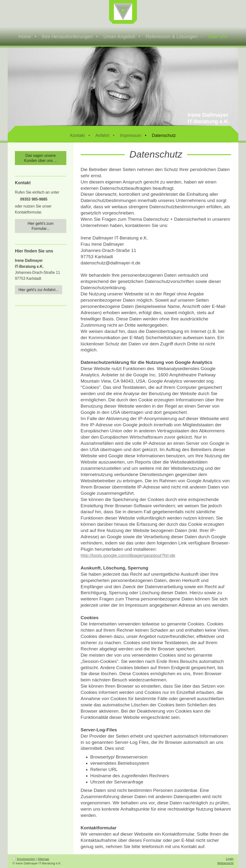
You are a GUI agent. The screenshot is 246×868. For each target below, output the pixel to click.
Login (230, 859)
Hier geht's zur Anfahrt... (39, 290)
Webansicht (225, 863)
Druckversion (24, 859)
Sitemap (43, 859)
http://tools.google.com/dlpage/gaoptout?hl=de (128, 555)
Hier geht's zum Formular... (41, 226)
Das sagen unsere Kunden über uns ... (41, 158)
